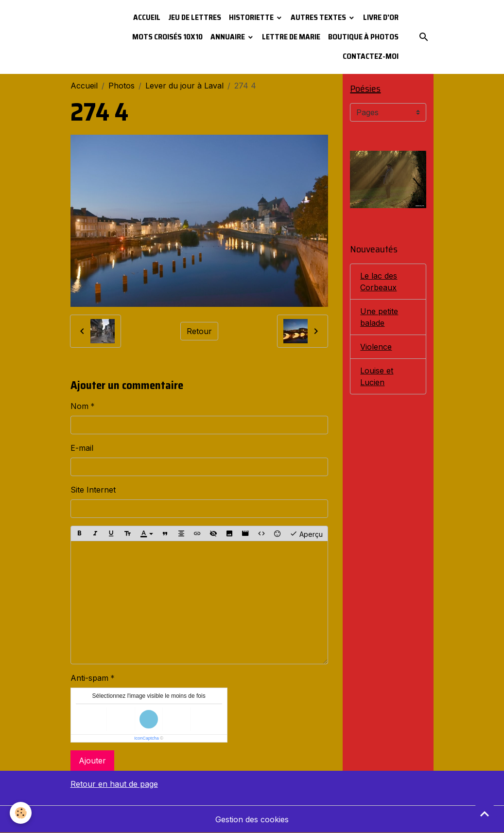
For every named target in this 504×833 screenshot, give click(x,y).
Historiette (252, 17)
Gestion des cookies (252, 819)
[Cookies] (21, 813)
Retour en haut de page (114, 784)
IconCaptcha (147, 738)
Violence (376, 347)
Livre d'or (381, 17)
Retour (199, 331)
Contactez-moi (371, 56)
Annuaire (228, 37)
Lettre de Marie (291, 37)
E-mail (82, 448)
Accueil (147, 17)
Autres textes (319, 17)
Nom (79, 406)
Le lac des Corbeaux (379, 282)
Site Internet (93, 490)
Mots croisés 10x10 (167, 37)
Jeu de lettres (195, 17)
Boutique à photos (363, 37)
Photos (122, 86)
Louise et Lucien (377, 376)
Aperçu (306, 533)
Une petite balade (379, 317)
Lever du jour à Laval (184, 86)
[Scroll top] (485, 814)
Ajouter (92, 761)
